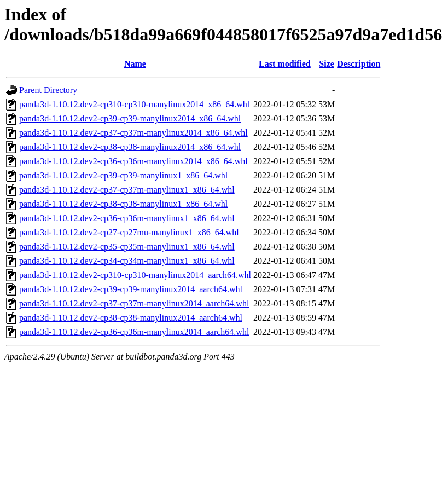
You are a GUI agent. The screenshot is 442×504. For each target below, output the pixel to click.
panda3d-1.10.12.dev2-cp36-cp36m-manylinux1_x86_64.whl (127, 218)
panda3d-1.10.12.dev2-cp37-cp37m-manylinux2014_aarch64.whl (134, 303)
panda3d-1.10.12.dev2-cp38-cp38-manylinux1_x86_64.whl (123, 204)
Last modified (285, 64)
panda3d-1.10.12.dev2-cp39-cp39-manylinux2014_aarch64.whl (131, 289)
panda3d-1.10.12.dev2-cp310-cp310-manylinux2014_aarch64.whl (135, 275)
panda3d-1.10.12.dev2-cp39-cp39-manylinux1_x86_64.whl (123, 175)
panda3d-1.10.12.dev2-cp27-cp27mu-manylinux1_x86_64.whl (129, 232)
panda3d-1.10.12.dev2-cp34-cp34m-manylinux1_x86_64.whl (127, 261)
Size (327, 64)
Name (135, 64)
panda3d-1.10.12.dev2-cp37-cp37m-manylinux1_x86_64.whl (127, 190)
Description (359, 64)
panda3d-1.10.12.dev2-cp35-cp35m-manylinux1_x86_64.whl (127, 247)
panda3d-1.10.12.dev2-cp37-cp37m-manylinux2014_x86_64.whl (133, 133)
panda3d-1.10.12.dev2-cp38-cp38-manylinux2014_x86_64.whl (130, 147)
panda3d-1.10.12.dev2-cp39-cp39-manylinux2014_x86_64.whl (130, 118)
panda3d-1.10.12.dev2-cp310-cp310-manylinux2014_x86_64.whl (134, 104)
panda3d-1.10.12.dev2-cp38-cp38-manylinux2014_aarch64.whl (131, 318)
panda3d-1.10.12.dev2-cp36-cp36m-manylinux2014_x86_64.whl (133, 161)
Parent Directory (48, 90)
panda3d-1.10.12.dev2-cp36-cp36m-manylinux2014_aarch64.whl (134, 332)
